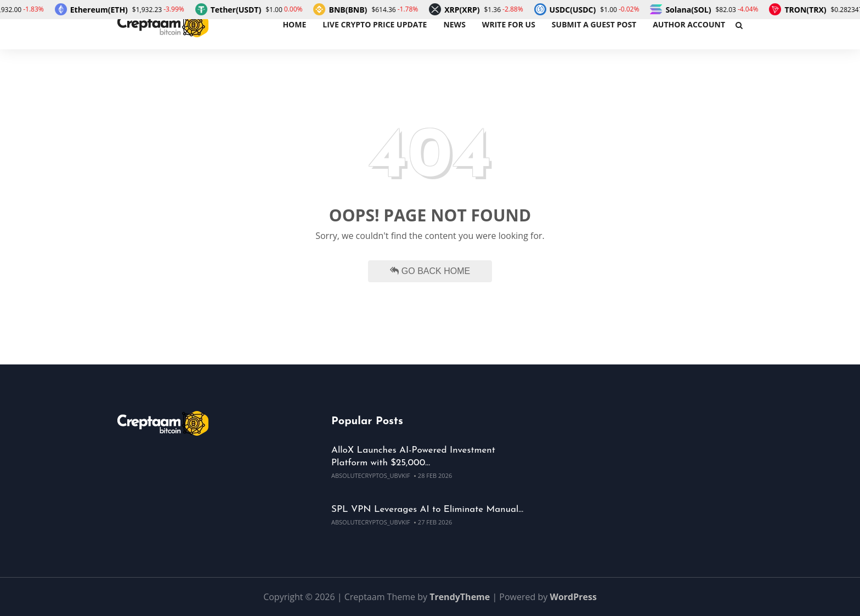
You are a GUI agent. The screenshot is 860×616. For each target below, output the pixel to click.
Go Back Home (430, 271)
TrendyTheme (460, 597)
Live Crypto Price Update (375, 24)
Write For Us (509, 24)
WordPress (573, 597)
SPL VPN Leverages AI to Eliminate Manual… (427, 509)
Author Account (689, 24)
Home (294, 24)
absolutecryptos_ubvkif (371, 475)
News (454, 24)
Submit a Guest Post (594, 24)
